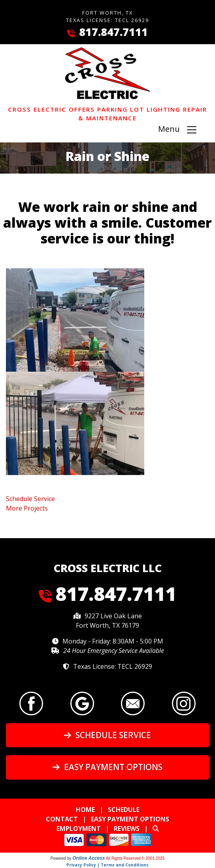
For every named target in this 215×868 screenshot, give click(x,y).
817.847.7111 (113, 32)
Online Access (89, 858)
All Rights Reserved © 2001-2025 (135, 858)
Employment (79, 829)
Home (85, 810)
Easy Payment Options (107, 767)
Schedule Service (107, 735)
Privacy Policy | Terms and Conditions (107, 865)
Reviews (127, 829)
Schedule (124, 810)
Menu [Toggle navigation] (178, 130)
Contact (62, 819)
